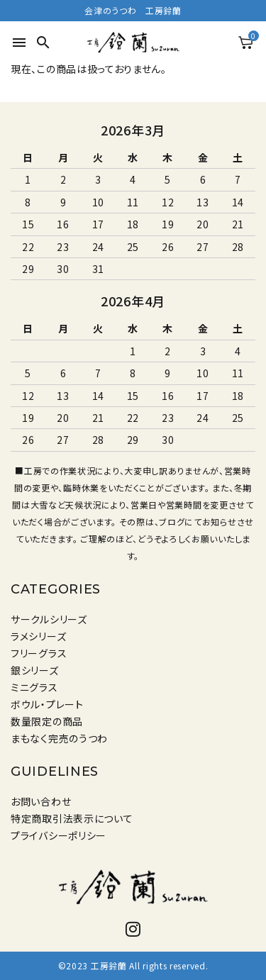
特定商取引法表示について (72, 818)
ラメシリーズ (38, 636)
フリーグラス (39, 653)
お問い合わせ (41, 801)
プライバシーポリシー (59, 835)
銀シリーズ (35, 670)
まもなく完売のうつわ (59, 738)
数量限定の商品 (47, 721)
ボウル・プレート (47, 704)
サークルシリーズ (49, 619)
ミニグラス (34, 687)
